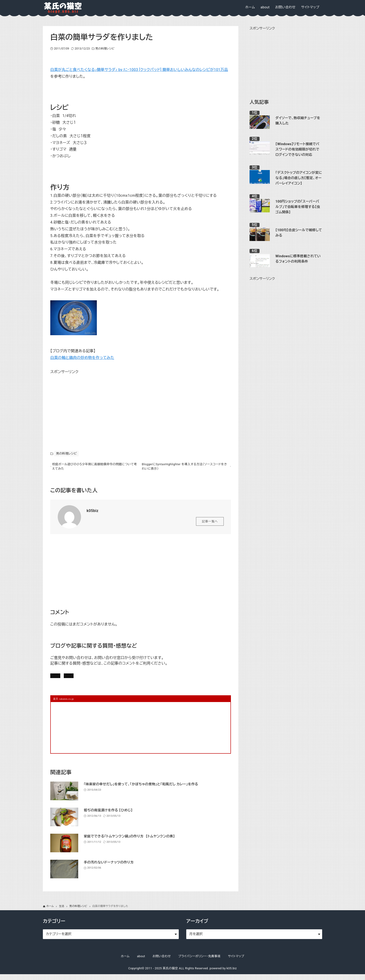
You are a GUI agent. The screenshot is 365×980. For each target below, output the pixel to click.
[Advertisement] (85, 405)
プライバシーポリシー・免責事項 (199, 962)
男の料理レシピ (105, 49)
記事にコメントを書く (73, 679)
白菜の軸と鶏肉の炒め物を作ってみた (82, 358)
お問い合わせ (115, 679)
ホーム (125, 962)
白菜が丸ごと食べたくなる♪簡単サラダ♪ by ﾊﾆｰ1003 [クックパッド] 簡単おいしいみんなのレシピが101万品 (139, 70)
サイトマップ (236, 962)
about (141, 962)
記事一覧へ (210, 523)
